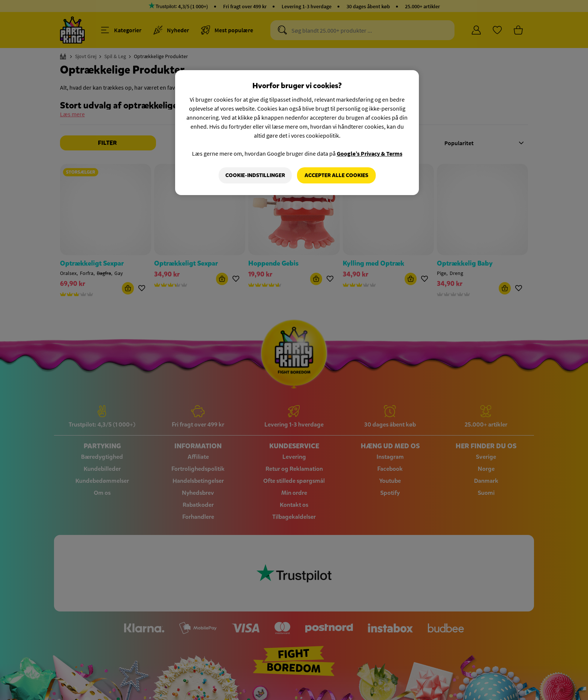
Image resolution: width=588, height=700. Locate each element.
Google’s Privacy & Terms (370, 153)
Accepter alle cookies (336, 175)
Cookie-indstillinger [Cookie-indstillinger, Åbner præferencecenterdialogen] (255, 175)
